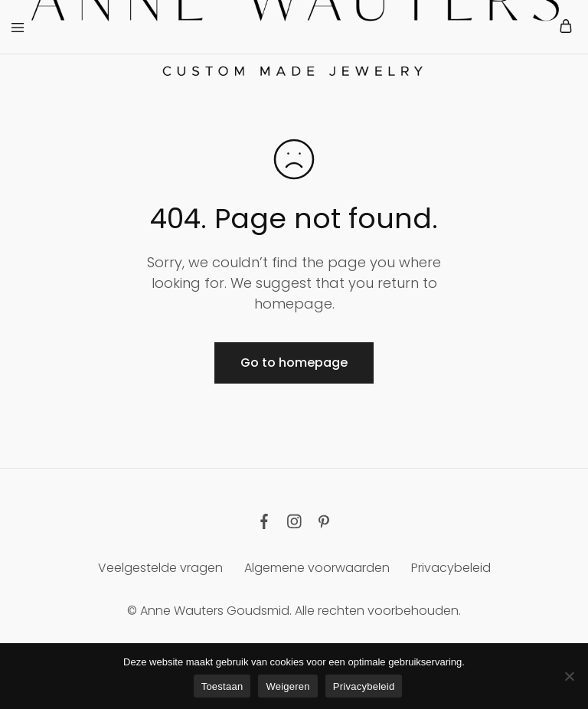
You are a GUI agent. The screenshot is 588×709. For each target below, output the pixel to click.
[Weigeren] (569, 676)
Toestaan (222, 686)
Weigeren (287, 686)
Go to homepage (294, 363)
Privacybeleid (451, 568)
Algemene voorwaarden (317, 568)
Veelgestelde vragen (160, 568)
